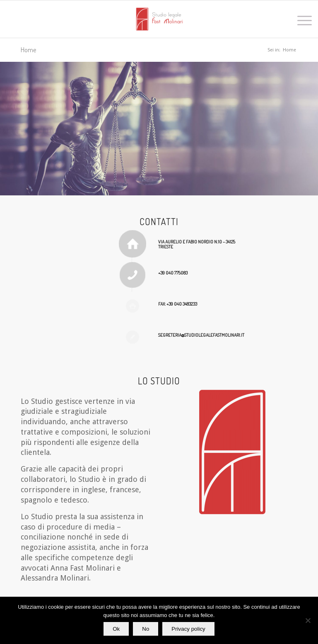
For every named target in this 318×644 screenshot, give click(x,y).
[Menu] (300, 19)
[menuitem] (300, 19)
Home (28, 50)
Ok (116, 629)
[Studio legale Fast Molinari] (159, 19)
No (146, 629)
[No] (308, 620)
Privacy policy (188, 629)
